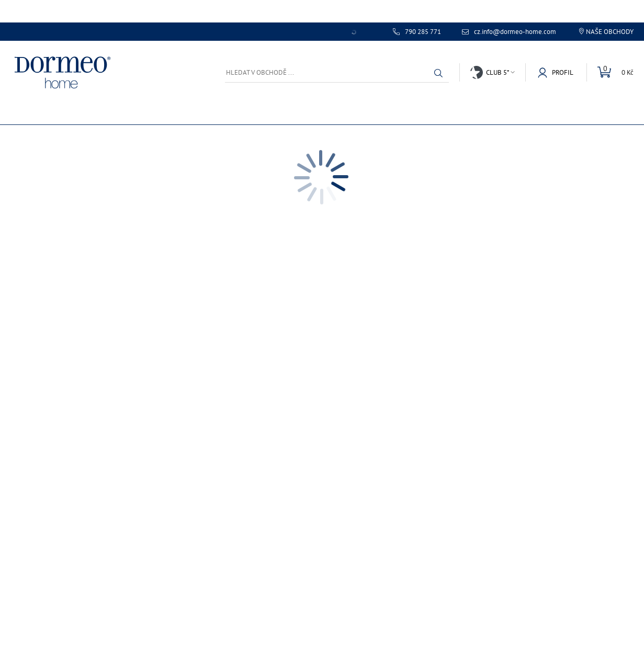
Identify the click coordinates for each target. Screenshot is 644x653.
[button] (438, 73)
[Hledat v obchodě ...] (337, 72)
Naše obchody (610, 32)
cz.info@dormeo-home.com (515, 32)
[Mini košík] (610, 72)
